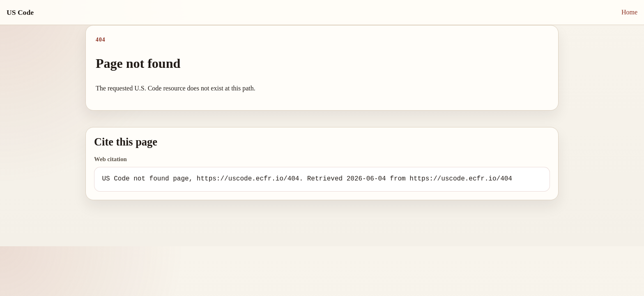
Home (629, 12)
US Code (20, 12)
